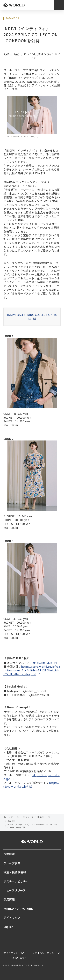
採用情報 (9, 899)
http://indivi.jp (42, 663)
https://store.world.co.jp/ (31, 785)
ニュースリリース (25, 817)
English (8, 927)
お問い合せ (18, 957)
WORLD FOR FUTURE (18, 908)
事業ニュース (44, 817)
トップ (9, 817)
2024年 (11, 821)
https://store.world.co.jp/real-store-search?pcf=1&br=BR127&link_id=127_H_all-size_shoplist (32, 670)
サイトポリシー (12, 953)
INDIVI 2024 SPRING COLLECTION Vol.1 (32, 317)
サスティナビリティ (16, 881)
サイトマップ (12, 917)
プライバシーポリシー (45, 953)
